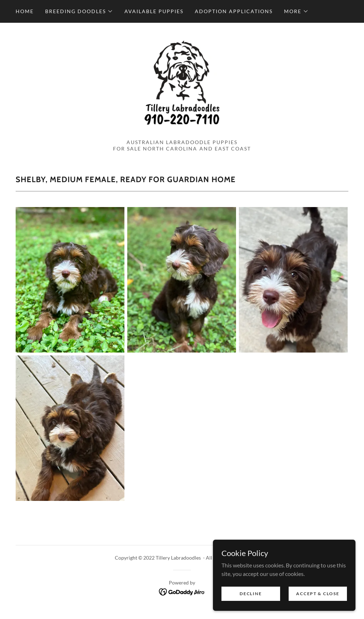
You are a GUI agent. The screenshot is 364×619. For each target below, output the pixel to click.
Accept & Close (318, 594)
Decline (251, 594)
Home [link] (25, 11)
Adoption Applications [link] (234, 11)
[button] (79, 11)
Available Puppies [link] (154, 11)
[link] (182, 85)
